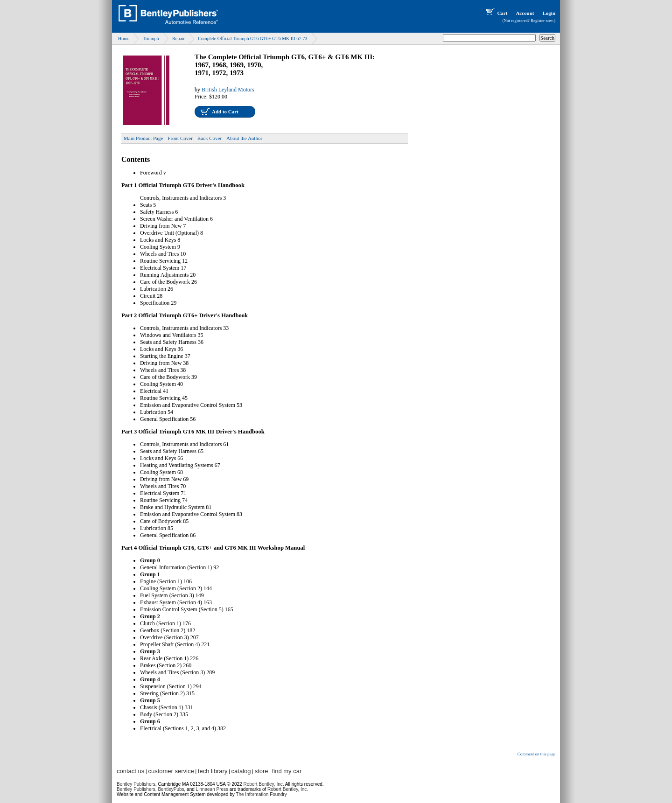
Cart (496, 13)
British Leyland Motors (228, 90)
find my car (287, 771)
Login (549, 13)
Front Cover (180, 138)
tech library (213, 771)
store (262, 771)
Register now (542, 21)
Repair (178, 38)
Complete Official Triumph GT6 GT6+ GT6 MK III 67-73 (252, 38)
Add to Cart (225, 112)
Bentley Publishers (136, 784)
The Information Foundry (261, 794)
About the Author (244, 138)
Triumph (151, 38)
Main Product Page (143, 138)
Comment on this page (536, 754)
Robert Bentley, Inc (263, 784)
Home (124, 38)
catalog (241, 771)
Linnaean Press (212, 789)
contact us (130, 771)
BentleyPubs (171, 789)
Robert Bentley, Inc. (288, 789)
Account (525, 13)
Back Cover (210, 138)
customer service (171, 771)
